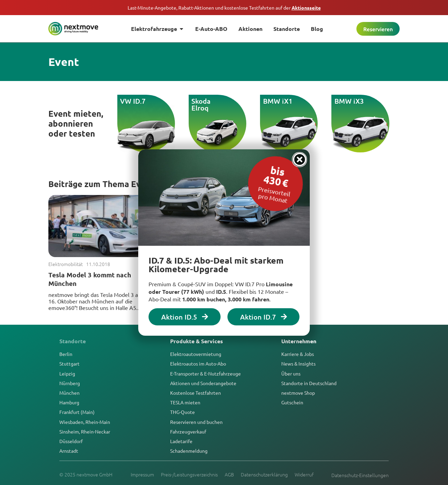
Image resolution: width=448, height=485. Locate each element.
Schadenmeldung (189, 451)
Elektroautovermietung (196, 354)
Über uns (291, 373)
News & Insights (298, 363)
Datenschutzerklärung (264, 474)
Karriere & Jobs (298, 354)
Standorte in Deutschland (309, 383)
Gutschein (292, 402)
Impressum (142, 474)
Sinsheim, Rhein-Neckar (85, 431)
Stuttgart (69, 363)
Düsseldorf (71, 441)
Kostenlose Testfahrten (196, 393)
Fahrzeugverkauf (188, 431)
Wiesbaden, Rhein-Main (85, 422)
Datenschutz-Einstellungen (360, 475)
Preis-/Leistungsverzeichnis (189, 474)
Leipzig (67, 373)
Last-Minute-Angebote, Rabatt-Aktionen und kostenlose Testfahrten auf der (224, 8)
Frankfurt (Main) (77, 412)
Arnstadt (69, 451)
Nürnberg (70, 383)
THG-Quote (182, 412)
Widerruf (304, 474)
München (69, 393)
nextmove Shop (298, 393)
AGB (229, 474)
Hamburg (69, 402)
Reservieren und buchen (196, 422)
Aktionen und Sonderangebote (203, 383)
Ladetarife (181, 441)
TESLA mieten (185, 402)
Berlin (66, 354)
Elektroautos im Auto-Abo (198, 363)
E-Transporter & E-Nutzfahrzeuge (205, 373)
